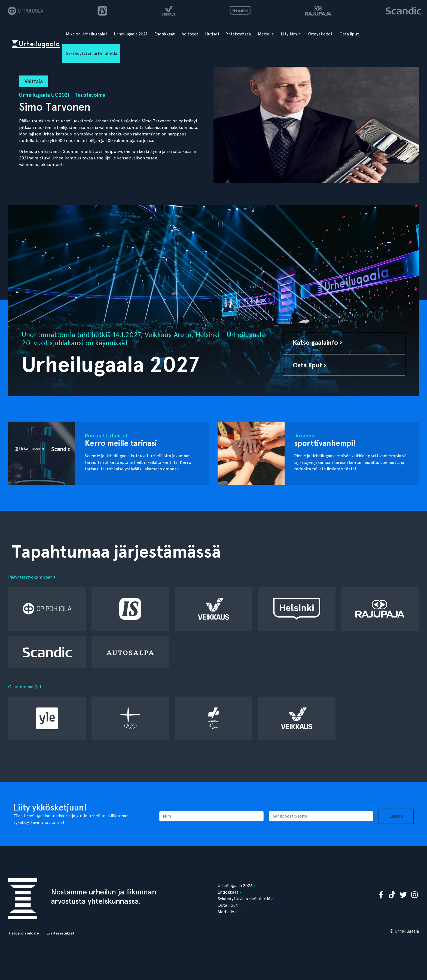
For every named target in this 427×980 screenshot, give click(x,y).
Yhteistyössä (239, 34)
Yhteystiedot (320, 34)
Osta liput (349, 34)
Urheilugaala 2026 (235, 886)
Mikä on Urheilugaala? (86, 34)
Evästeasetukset (60, 933)
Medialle (266, 34)
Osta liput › (310, 365)
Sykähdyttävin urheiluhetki (91, 53)
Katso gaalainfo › (318, 342)
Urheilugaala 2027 (131, 34)
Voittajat (190, 34)
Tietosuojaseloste (24, 933)
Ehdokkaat (165, 34)
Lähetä (396, 816)
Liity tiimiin (291, 34)
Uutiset (212, 34)
